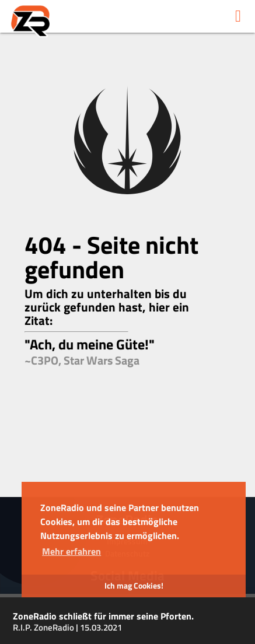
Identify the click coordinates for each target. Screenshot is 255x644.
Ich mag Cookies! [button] (134, 586)
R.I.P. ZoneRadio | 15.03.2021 (67, 627)
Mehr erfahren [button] (71, 551)
